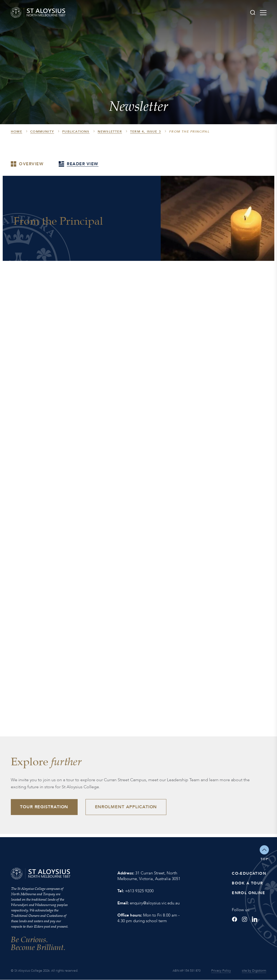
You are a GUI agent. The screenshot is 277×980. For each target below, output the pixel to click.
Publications (76, 132)
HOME (17, 132)
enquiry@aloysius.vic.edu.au (155, 903)
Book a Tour (247, 883)
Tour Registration (44, 807)
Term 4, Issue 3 (146, 132)
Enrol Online (248, 893)
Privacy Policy (221, 971)
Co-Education (249, 874)
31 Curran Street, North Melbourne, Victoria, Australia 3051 (149, 876)
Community (42, 132)
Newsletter (110, 132)
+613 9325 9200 (139, 891)
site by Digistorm (254, 971)
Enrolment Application (127, 807)
